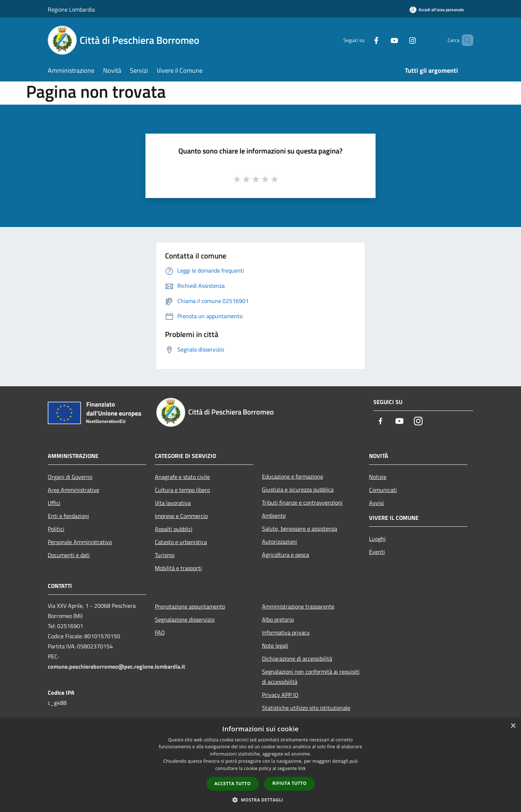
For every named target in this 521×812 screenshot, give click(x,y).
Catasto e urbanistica (181, 542)
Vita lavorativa (173, 503)
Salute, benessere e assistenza (300, 529)
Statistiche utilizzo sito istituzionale (306, 708)
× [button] (513, 726)
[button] (260, 800)
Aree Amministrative (73, 490)
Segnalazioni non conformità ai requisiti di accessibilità (311, 677)
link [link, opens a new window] (302, 768)
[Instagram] (400, 40)
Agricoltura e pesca (285, 555)
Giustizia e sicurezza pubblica (298, 489)
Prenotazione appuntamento (190, 606)
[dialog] (260, 765)
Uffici (54, 503)
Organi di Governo (70, 477)
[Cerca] (465, 40)
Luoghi (377, 539)
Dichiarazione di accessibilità (297, 659)
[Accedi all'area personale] (437, 10)
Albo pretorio (278, 619)
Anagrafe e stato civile (182, 477)
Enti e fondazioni (68, 516)
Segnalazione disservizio (185, 619)
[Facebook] (364, 40)
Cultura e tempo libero (182, 490)
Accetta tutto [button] (233, 784)
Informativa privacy (286, 632)
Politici (56, 529)
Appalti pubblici (174, 529)
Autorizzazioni (279, 542)
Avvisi (376, 503)
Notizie (378, 477)
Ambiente (274, 516)
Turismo (165, 555)
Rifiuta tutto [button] (290, 783)
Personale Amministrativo (80, 542)
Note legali (275, 645)
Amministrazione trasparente (298, 606)
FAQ (160, 632)
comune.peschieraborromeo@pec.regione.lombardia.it (117, 666)
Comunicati (383, 490)
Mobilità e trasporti (178, 568)
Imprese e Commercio (181, 516)
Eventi (377, 552)
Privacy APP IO (280, 695)
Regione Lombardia (71, 9)
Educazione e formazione (293, 476)
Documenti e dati (69, 555)
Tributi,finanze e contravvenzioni (302, 502)
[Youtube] (382, 40)
